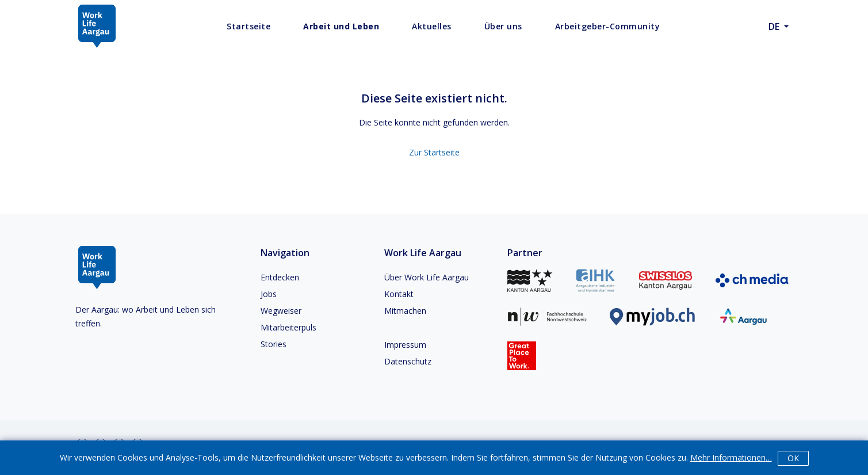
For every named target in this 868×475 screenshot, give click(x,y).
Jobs (269, 294)
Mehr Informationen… (731, 457)
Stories (274, 344)
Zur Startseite (434, 152)
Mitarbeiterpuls (288, 327)
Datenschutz (408, 361)
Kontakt (399, 294)
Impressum (405, 345)
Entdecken (280, 277)
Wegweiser (281, 311)
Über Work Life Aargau (427, 277)
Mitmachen (405, 311)
